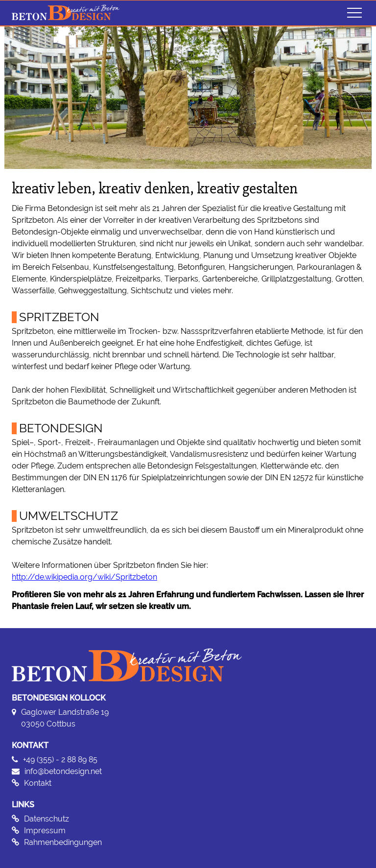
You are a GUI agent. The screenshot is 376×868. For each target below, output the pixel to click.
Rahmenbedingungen (63, 842)
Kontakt (38, 783)
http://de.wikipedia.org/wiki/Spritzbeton (84, 577)
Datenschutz (47, 819)
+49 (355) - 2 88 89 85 (60, 760)
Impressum (45, 831)
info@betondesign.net (63, 771)
